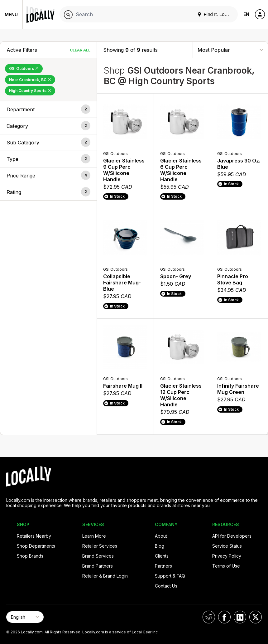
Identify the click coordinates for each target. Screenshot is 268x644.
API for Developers (232, 536)
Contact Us (166, 586)
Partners (163, 566)
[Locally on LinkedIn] (240, 617)
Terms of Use (226, 566)
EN (246, 14)
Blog (160, 546)
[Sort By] (230, 50)
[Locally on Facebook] (224, 617)
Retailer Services (100, 546)
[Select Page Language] (25, 617)
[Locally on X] (256, 617)
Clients (162, 556)
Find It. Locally (216, 14)
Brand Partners (98, 566)
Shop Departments (36, 546)
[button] (48, 109)
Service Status (227, 546)
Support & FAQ (170, 576)
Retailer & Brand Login (105, 576)
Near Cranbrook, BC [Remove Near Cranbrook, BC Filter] (30, 80)
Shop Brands (30, 556)
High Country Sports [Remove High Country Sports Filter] (30, 91)
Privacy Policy (227, 556)
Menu (11, 15)
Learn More (94, 536)
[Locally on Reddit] (209, 617)
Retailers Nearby (34, 536)
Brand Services (98, 556)
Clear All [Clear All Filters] (80, 50)
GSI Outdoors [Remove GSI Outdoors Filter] (24, 68)
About (161, 536)
